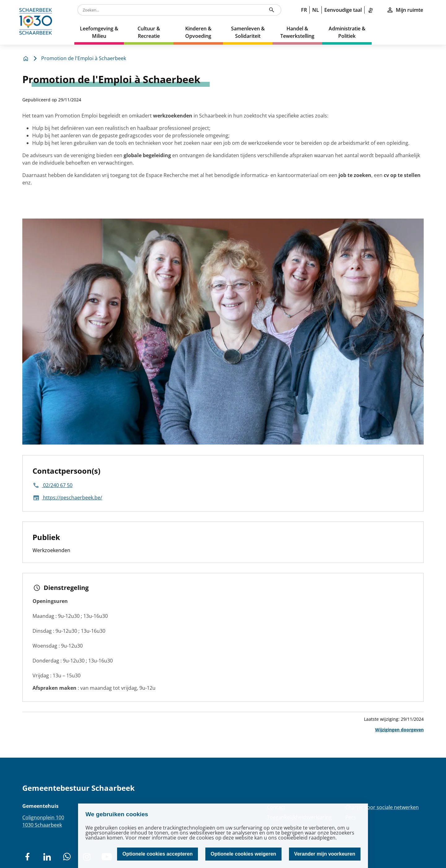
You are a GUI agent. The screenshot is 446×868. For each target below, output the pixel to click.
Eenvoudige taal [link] (343, 10)
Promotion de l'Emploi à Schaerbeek (84, 58)
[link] (372, 10)
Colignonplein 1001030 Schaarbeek (43, 821)
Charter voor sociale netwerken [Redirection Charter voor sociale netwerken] (382, 807)
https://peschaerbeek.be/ (67, 498)
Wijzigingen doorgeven (399, 730)
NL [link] (316, 10)
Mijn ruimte (405, 10)
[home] (37, 22)
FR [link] (304, 10)
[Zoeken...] (272, 10)
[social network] (27, 857)
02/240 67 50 (52, 485)
